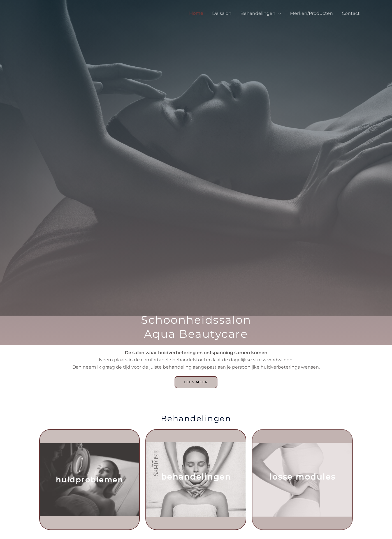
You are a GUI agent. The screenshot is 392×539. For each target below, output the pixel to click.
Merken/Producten (311, 13)
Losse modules (302, 478)
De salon (222, 13)
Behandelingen (258, 13)
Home (196, 13)
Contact (351, 13)
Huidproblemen (90, 481)
